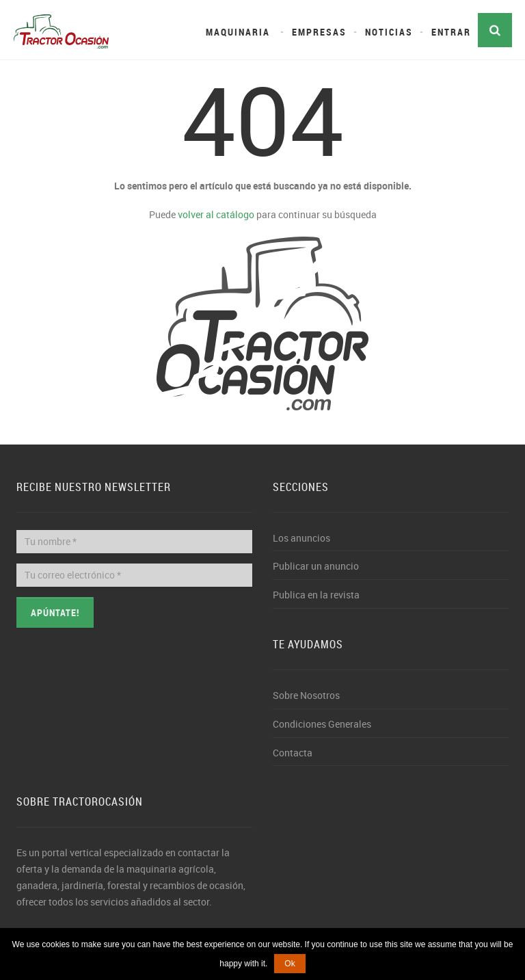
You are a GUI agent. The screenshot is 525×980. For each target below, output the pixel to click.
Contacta (293, 753)
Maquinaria (238, 32)
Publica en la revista (316, 595)
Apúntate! (55, 612)
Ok (290, 964)
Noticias (389, 32)
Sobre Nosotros (306, 695)
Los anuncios (301, 538)
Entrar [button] (451, 32)
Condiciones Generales (322, 724)
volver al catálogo (216, 214)
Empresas (319, 32)
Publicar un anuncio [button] (316, 566)
